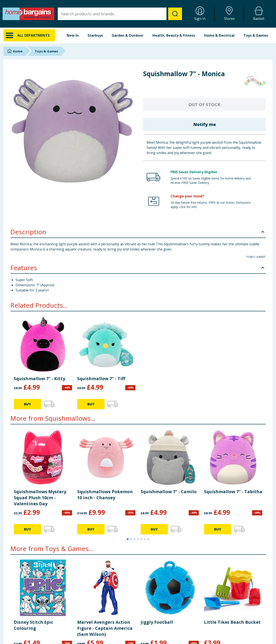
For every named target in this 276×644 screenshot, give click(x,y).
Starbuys (95, 35)
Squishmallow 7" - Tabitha (233, 492)
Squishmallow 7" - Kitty (39, 379)
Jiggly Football (157, 622)
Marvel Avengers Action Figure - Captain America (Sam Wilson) (105, 628)
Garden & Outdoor (128, 35)
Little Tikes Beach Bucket (232, 622)
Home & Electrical (219, 35)
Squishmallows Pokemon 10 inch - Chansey (105, 495)
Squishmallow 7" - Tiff (101, 379)
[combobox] (120, 14)
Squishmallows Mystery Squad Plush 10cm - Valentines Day (40, 498)
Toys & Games (256, 35)
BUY (27, 404)
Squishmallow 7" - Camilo (169, 492)
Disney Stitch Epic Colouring (33, 625)
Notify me (205, 124)
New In (73, 35)
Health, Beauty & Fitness (174, 35)
